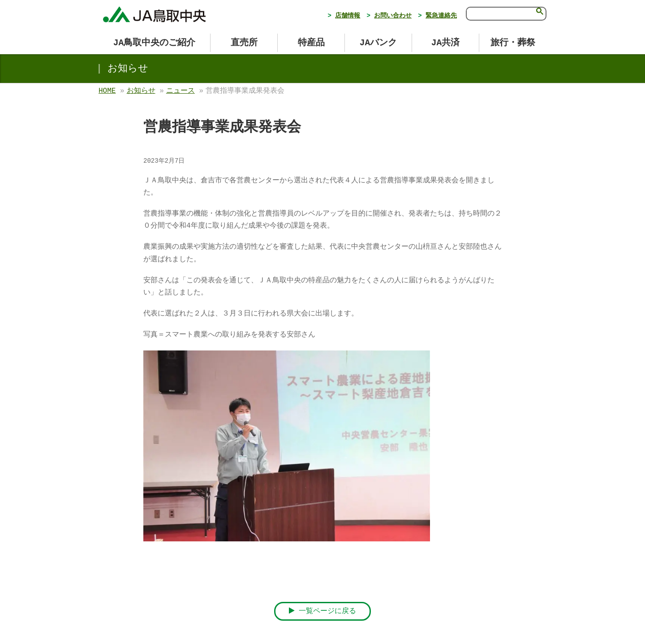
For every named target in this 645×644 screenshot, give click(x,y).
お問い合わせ (393, 16)
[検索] (499, 13)
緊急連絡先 (441, 16)
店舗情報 (348, 16)
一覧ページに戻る (323, 611)
